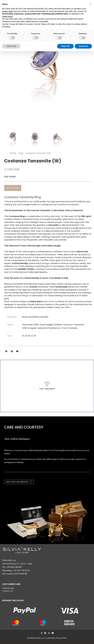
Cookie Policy (51, 638)
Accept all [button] (83, 46)
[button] (13, 188)
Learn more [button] (11, 46)
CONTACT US (7, 591)
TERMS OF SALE (8, 588)
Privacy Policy (62, 638)
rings (21, 153)
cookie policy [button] (7, 16)
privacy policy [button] (8, 11)
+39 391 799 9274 (21, 570)
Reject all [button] (65, 46)
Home (13, 153)
